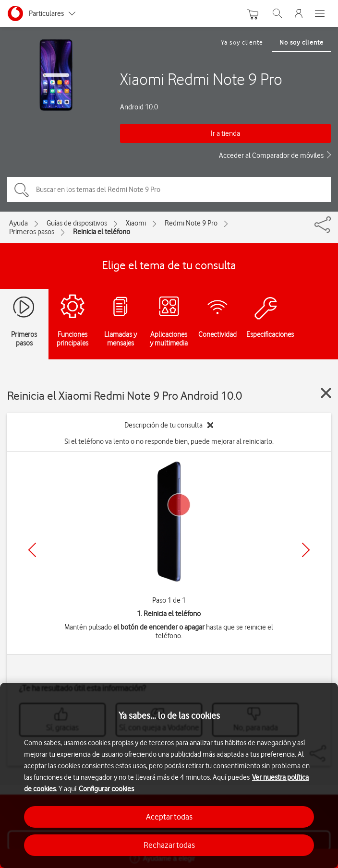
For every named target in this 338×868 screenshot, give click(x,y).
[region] (169, 775)
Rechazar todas (169, 845)
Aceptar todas (169, 817)
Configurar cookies (106, 789)
